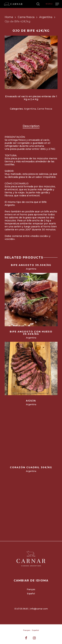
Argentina (46, 17)
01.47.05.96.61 (21, 609)
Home (9, 17)
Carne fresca (26, 17)
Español (31, 594)
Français (31, 589)
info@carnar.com (39, 609)
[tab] (31, 126)
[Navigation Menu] (52, 4)
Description (31, 126)
